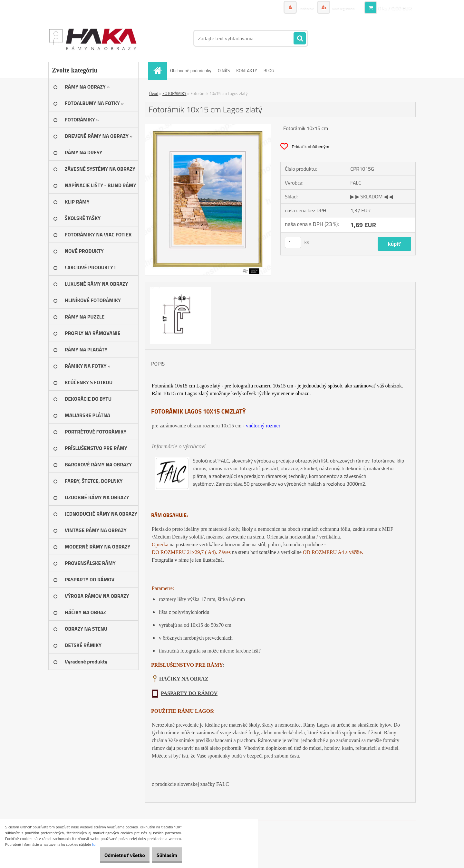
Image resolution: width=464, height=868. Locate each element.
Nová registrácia (339, 8)
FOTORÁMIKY (174, 93)
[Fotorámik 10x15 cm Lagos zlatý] (208, 127)
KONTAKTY (247, 70)
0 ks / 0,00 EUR (395, 8)
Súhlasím (163, 855)
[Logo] (93, 38)
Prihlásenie (296, 8)
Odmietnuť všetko (114, 855)
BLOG (269, 70)
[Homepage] (159, 70)
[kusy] (293, 242)
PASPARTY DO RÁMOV (189, 693)
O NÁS (224, 70)
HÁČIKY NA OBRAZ (184, 679)
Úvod (154, 93)
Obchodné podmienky (191, 70)
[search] (300, 39)
